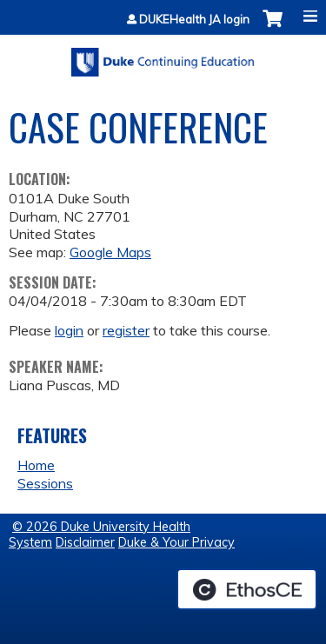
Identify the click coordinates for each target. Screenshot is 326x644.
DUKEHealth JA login (194, 20)
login (69, 330)
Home (36, 465)
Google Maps (110, 252)
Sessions (45, 483)
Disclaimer (85, 542)
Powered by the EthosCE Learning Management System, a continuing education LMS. (247, 589)
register (126, 330)
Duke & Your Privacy (176, 542)
